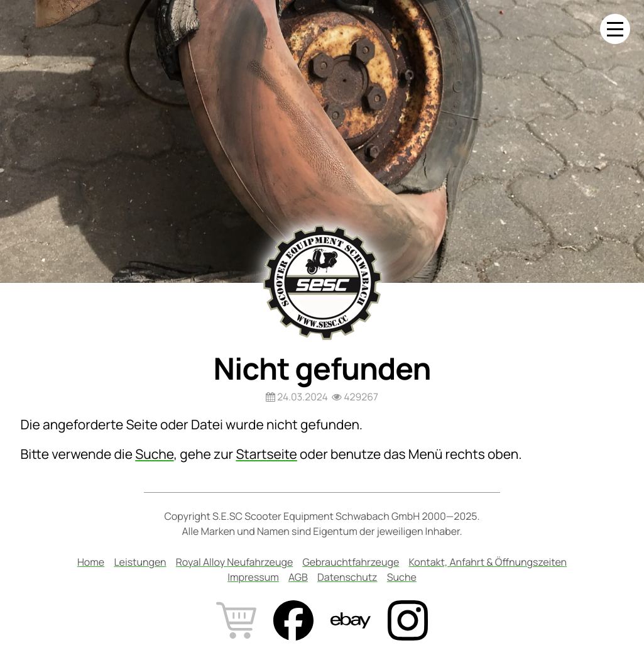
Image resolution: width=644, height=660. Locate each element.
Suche (154, 454)
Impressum (253, 577)
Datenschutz (347, 577)
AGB (298, 577)
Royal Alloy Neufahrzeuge (234, 562)
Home (91, 562)
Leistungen (140, 562)
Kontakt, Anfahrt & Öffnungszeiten (488, 562)
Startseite (266, 454)
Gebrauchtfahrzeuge (351, 562)
